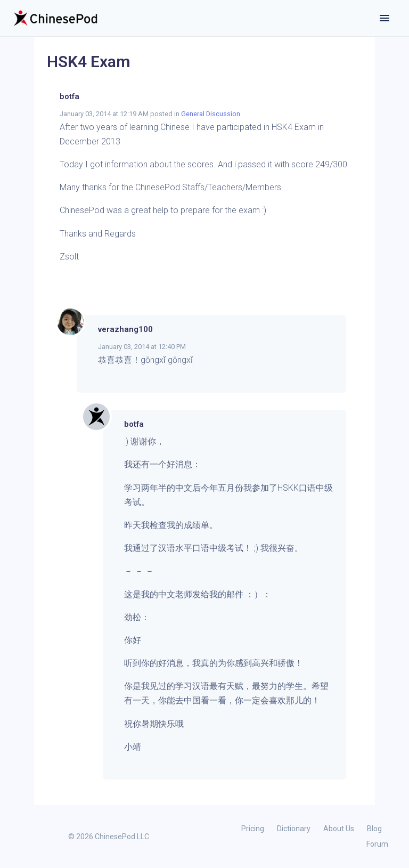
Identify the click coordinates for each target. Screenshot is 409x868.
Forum (377, 844)
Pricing (253, 829)
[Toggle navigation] (385, 18)
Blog (374, 829)
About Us (339, 829)
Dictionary (294, 829)
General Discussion (211, 114)
